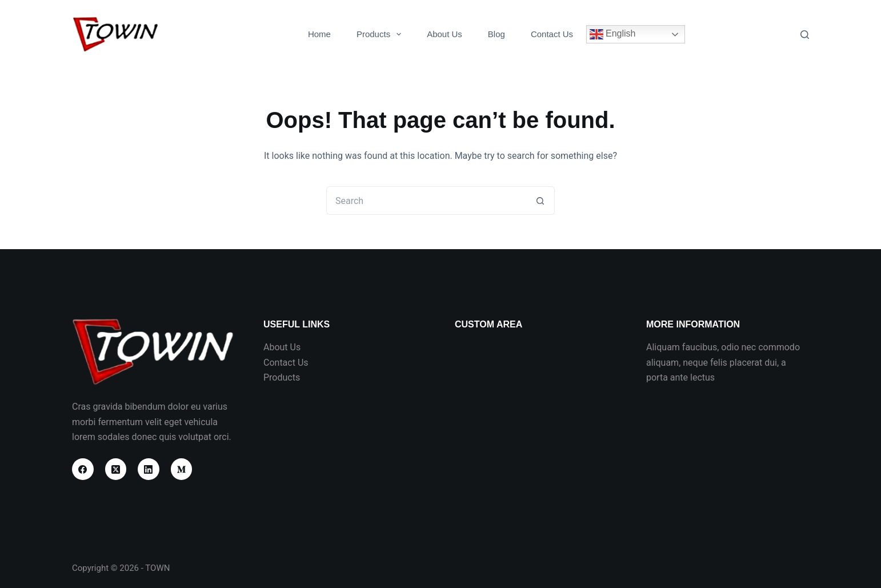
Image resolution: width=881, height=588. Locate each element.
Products (381, 34)
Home (319, 34)
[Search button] (540, 201)
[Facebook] (83, 469)
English (613, 34)
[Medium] (182, 469)
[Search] (805, 35)
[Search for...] (426, 201)
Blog (496, 34)
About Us (444, 34)
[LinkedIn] (149, 469)
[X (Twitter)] (116, 469)
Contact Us (552, 34)
